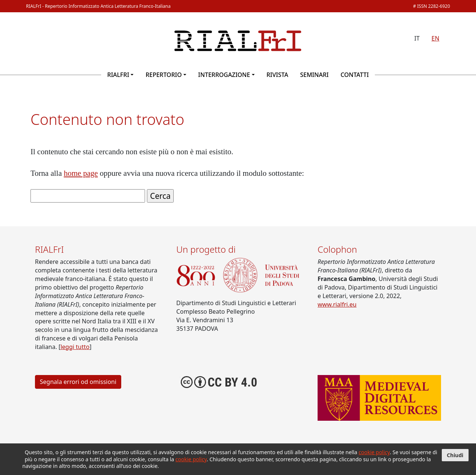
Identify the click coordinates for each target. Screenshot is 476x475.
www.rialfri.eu (337, 304)
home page (81, 173)
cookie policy (374, 452)
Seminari (314, 75)
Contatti (355, 75)
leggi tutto (75, 347)
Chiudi (455, 455)
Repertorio (163, 75)
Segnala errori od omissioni (78, 382)
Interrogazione (224, 75)
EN (435, 38)
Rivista (277, 75)
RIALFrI (118, 75)
